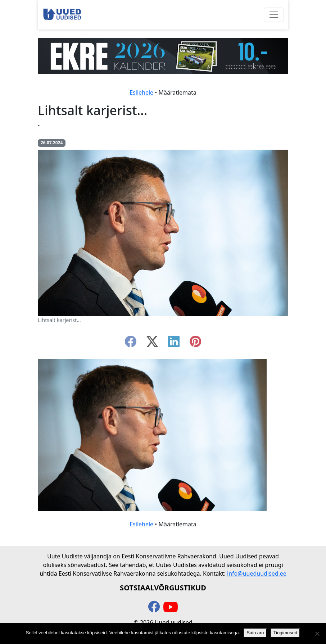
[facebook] (131, 344)
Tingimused (286, 633)
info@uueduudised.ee (257, 573)
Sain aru (255, 633)
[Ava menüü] (274, 15)
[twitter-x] (152, 344)
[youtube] (171, 607)
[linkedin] (174, 344)
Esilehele (141, 92)
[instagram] (195, 344)
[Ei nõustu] (317, 634)
